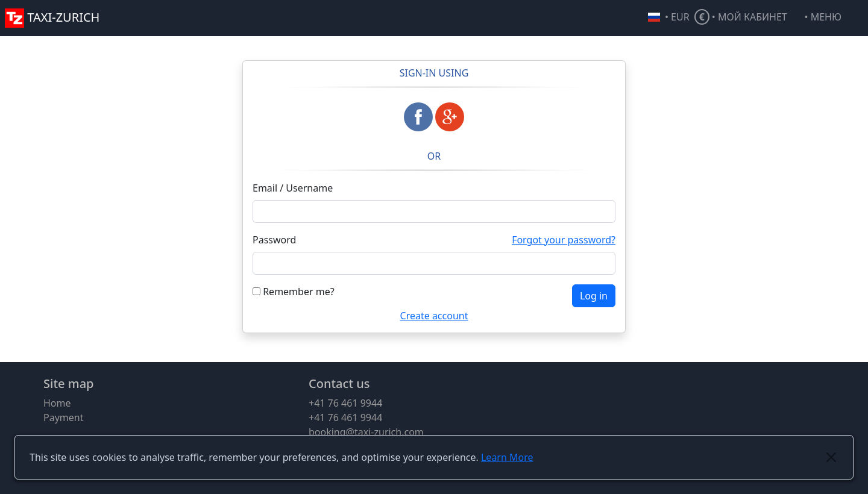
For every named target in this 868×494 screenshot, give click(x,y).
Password (274, 240)
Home (57, 403)
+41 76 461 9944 (345, 403)
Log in (594, 296)
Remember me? (294, 292)
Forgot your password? (564, 240)
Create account (434, 316)
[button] (834, 18)
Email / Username (293, 188)
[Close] (831, 457)
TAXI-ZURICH (52, 17)
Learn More (507, 457)
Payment (63, 417)
